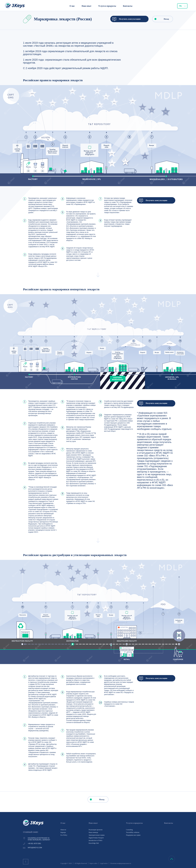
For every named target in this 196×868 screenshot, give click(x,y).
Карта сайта (93, 863)
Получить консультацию (126, 19)
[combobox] (182, 6)
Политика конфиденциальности (121, 863)
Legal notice (104, 863)
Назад (161, 19)
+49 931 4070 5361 (34, 844)
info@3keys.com (35, 848)
